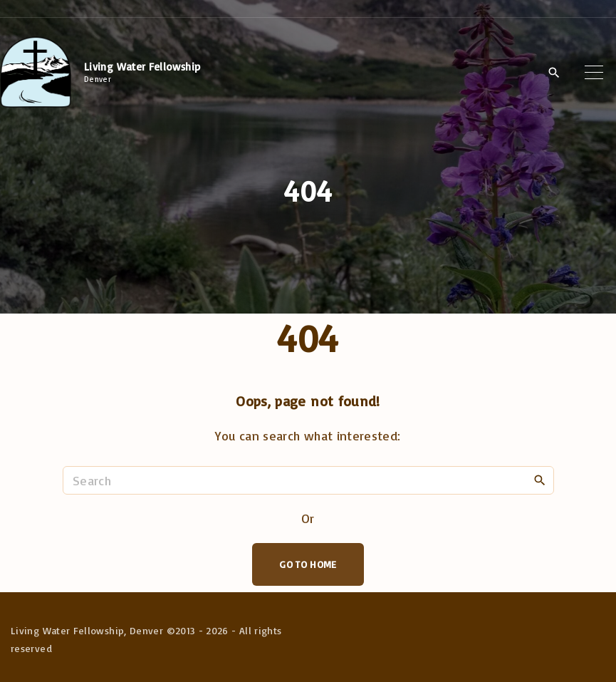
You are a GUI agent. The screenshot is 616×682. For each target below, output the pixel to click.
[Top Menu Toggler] (594, 72)
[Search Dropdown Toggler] (554, 73)
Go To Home (308, 564)
